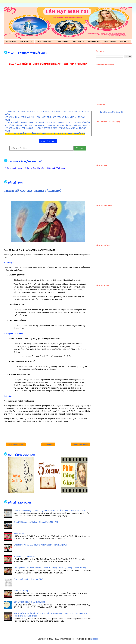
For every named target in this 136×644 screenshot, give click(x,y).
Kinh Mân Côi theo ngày (24, 556)
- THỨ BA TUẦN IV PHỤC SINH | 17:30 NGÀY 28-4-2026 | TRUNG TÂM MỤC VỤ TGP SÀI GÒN (48, 123)
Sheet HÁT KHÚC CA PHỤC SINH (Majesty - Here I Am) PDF (41, 545)
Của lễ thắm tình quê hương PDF (28, 579)
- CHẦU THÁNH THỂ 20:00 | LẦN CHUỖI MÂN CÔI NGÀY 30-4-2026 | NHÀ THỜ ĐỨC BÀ (45, 134)
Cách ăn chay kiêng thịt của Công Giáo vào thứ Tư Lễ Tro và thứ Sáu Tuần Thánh (50, 511)
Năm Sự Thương (21, 591)
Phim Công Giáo (94, 41)
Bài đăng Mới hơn (16, 444)
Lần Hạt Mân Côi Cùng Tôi (112, 112)
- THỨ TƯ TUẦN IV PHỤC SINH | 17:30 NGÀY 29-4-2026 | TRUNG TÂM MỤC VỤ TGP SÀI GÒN (48, 125)
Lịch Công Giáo (110, 41)
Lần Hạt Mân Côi (26, 41)
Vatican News (11, 41)
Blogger (95, 639)
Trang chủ (48, 444)
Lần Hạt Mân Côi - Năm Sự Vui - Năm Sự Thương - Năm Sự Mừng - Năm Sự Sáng (50, 568)
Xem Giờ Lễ (124, 41)
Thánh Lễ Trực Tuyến (44, 41)
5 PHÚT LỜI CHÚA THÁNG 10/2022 (30, 602)
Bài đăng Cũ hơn (80, 444)
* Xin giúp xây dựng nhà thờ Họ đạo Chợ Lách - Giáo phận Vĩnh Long (35, 168)
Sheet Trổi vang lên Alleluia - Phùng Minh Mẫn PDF (36, 522)
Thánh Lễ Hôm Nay (48, 141)
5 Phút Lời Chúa (62, 41)
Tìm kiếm (80, 148)
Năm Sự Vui (19, 533)
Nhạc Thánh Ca (78, 41)
